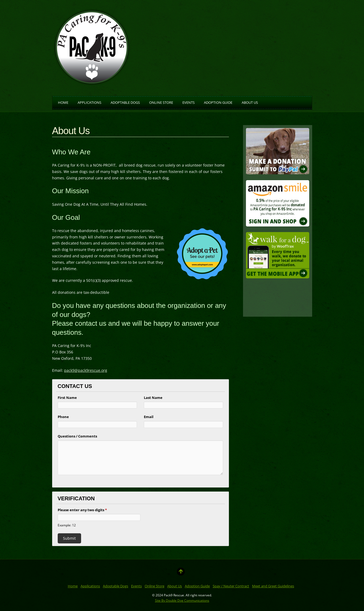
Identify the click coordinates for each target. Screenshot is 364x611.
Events (189, 102)
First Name (67, 398)
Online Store (161, 102)
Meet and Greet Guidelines (273, 586)
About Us (250, 102)
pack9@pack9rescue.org (86, 370)
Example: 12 (67, 525)
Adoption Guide (218, 102)
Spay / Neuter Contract (231, 586)
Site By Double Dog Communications (182, 600)
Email (149, 417)
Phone (63, 417)
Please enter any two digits (82, 510)
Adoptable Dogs (125, 102)
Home (63, 102)
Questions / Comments (77, 436)
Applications (89, 102)
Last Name (153, 398)
